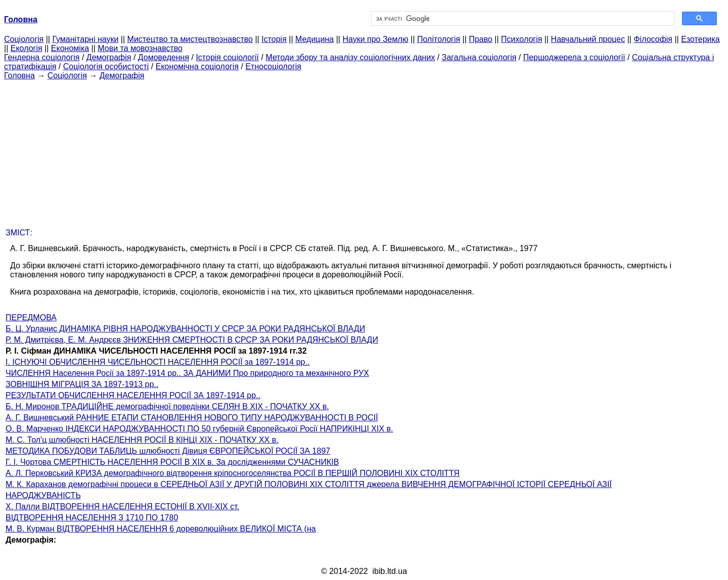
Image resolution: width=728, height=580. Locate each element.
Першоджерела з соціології (574, 57)
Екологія (27, 48)
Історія (274, 39)
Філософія (653, 39)
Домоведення (164, 57)
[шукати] (522, 19)
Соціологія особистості (106, 66)
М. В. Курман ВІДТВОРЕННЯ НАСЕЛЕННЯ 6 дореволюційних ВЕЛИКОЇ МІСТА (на (161, 529)
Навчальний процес (588, 39)
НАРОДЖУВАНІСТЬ (43, 495)
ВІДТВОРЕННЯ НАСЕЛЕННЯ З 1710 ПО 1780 (92, 518)
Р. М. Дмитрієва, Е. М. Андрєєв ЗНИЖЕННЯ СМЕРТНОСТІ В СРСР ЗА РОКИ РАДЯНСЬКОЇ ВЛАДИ (192, 340)
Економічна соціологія (197, 66)
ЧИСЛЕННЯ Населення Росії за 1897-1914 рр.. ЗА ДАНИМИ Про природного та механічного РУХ (187, 373)
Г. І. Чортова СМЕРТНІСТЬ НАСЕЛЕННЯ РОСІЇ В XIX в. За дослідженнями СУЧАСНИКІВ (172, 462)
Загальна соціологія (479, 57)
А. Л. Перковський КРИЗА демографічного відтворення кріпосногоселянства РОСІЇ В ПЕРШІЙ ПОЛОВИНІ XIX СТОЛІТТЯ (233, 473)
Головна (19, 76)
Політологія (439, 39)
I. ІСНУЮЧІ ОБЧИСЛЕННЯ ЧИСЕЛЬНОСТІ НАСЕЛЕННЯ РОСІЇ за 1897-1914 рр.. (157, 362)
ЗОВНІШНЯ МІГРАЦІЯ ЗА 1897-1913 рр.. (82, 384)
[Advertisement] (364, 151)
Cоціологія (24, 39)
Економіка (70, 48)
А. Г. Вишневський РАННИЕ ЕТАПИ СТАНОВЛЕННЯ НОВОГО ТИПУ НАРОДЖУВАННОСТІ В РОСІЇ (192, 418)
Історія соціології (227, 57)
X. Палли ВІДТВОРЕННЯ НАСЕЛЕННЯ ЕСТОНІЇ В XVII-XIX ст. (122, 506)
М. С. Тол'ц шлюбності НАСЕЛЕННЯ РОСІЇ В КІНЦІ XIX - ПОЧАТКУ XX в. (142, 440)
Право (481, 39)
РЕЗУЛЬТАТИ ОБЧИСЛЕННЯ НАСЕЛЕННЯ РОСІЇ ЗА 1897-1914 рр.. (133, 395)
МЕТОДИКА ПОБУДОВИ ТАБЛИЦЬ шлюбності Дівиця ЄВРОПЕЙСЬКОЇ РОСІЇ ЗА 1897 (168, 451)
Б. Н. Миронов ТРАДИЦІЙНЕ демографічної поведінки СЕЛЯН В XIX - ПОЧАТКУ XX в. (167, 406)
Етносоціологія (273, 66)
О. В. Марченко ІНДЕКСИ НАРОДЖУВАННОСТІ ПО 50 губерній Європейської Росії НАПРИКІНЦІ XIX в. (199, 429)
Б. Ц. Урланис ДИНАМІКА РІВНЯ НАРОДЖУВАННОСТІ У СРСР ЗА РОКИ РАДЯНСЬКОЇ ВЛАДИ (185, 329)
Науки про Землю (375, 39)
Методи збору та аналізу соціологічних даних (350, 57)
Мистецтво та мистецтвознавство (190, 39)
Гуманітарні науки (85, 39)
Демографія (109, 57)
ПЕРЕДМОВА (31, 318)
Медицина (314, 39)
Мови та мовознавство (140, 48)
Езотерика (700, 39)
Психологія (521, 39)
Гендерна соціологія (42, 57)
